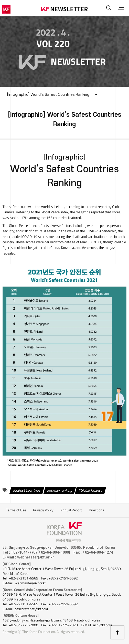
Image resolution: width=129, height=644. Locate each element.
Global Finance (92, 490)
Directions (96, 510)
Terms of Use (16, 510)
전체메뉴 (121, 8)
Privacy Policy (43, 510)
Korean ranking (61, 490)
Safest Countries (28, 490)
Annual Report (71, 510)
